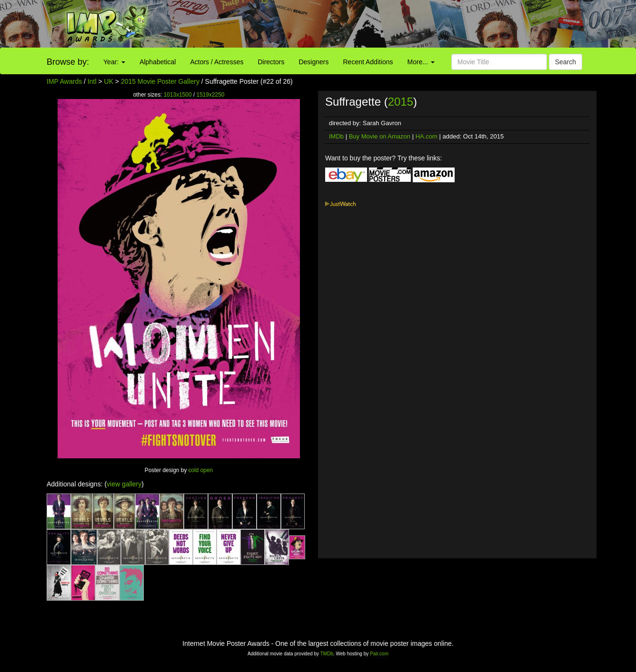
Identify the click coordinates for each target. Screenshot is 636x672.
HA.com (427, 136)
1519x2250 (211, 95)
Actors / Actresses (217, 62)
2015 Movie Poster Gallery (160, 81)
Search (566, 62)
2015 (401, 102)
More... (421, 62)
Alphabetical (158, 62)
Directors (271, 62)
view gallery (124, 484)
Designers (313, 62)
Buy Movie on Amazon (380, 136)
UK (109, 81)
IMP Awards (64, 81)
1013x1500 (178, 95)
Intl (92, 81)
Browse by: (68, 62)
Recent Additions (368, 62)
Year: (114, 62)
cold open (201, 470)
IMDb (336, 136)
